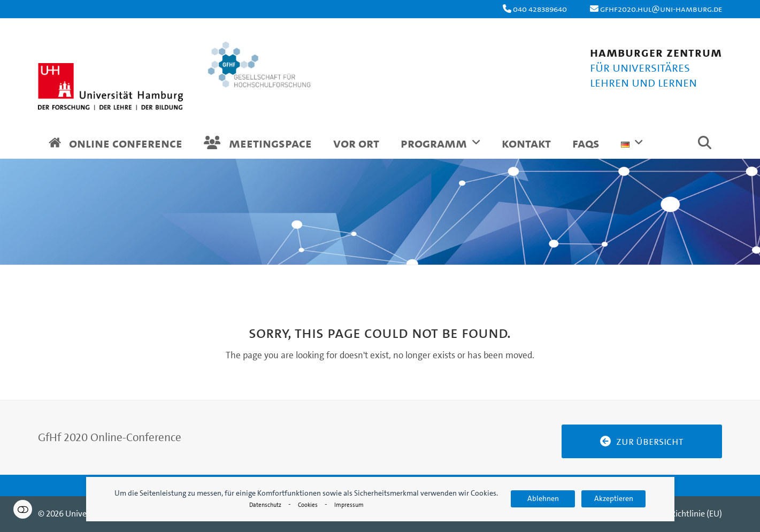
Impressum (349, 505)
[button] (705, 145)
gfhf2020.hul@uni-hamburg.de (661, 9)
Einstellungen (23, 509)
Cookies (308, 505)
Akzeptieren (614, 499)
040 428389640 (540, 9)
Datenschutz (265, 505)
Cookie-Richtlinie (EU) (682, 514)
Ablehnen (543, 499)
